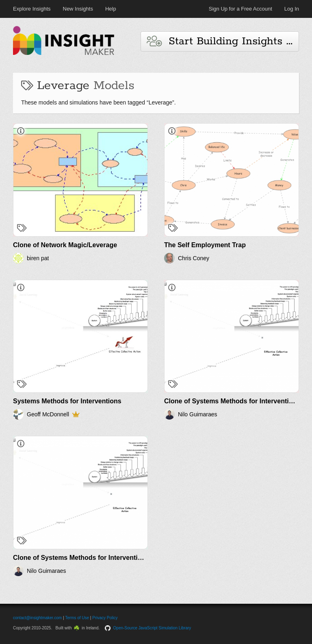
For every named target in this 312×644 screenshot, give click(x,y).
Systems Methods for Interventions (67, 401)
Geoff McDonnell (48, 414)
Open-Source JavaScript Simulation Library (152, 628)
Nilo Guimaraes (197, 414)
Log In (292, 9)
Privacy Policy (105, 618)
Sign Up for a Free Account (240, 9)
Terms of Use (77, 618)
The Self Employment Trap (205, 245)
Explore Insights (32, 9)
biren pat (38, 258)
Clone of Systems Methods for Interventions (232, 401)
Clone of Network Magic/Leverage (65, 245)
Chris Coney (194, 258)
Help (111, 9)
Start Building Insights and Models (223, 41)
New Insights (78, 9)
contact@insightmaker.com (37, 618)
